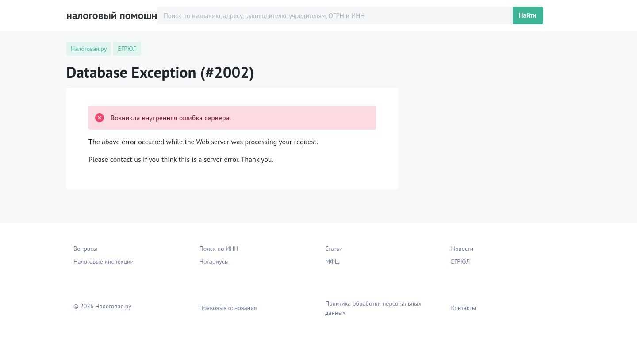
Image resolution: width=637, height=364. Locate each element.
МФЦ (332, 261)
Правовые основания (228, 308)
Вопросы (85, 249)
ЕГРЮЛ (461, 261)
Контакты (464, 308)
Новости (462, 249)
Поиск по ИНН (219, 249)
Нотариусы (214, 261)
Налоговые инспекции (104, 261)
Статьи (334, 249)
